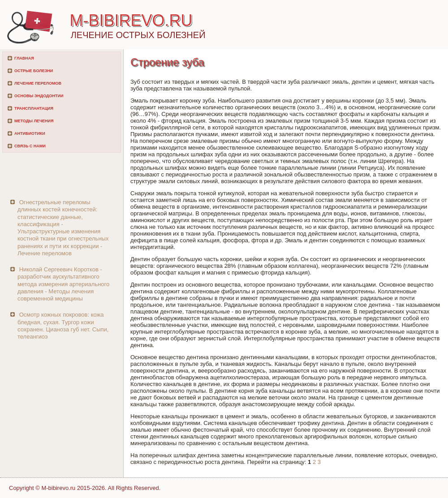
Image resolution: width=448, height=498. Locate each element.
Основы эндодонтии (39, 96)
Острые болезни (34, 71)
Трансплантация (34, 108)
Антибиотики (30, 133)
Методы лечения (34, 121)
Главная (24, 58)
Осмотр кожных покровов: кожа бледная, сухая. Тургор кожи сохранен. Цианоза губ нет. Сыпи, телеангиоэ (63, 326)
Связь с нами (30, 146)
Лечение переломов (38, 83)
